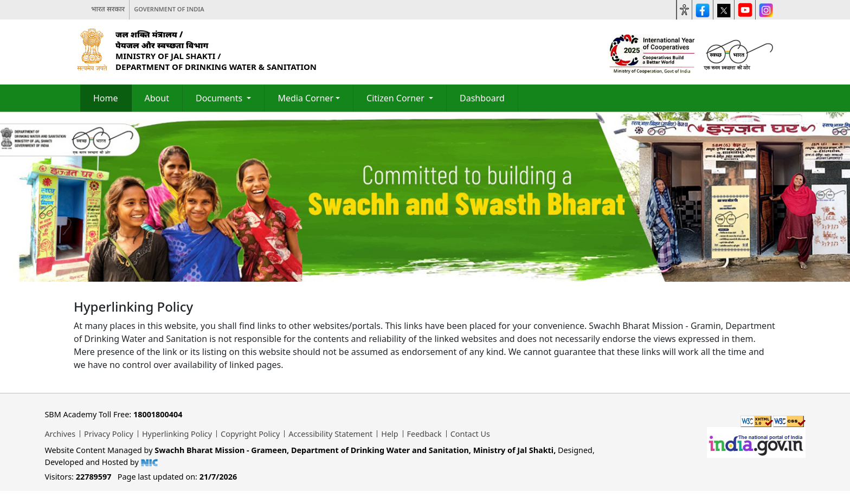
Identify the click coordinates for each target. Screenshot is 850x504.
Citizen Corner (397, 98)
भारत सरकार (108, 9)
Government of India (169, 9)
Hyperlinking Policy (177, 434)
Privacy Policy (109, 434)
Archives (60, 434)
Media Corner (305, 98)
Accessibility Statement (330, 434)
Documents (220, 98)
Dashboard (482, 98)
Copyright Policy (250, 434)
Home (106, 98)
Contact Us (470, 434)
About (157, 98)
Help (389, 434)
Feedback (424, 434)
